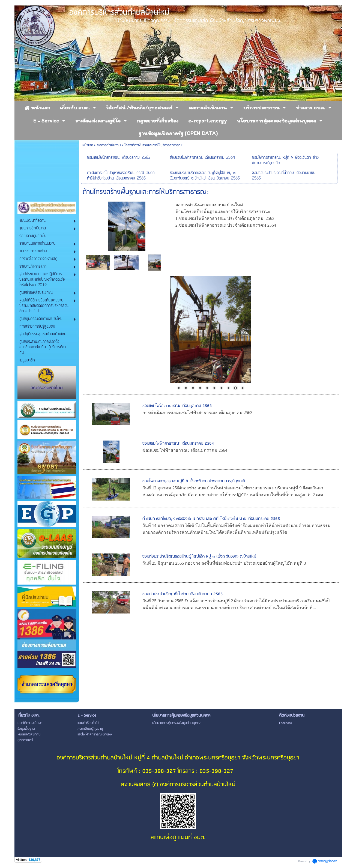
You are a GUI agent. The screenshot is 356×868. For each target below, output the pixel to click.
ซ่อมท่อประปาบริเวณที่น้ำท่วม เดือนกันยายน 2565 (183, 594)
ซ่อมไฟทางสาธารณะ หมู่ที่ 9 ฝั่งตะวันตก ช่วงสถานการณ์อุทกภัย (195, 481)
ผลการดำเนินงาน (109, 145)
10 (243, 388)
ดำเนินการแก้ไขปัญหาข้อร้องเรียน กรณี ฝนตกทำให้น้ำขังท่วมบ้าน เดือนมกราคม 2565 (211, 519)
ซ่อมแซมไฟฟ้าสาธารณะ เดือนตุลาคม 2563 (177, 406)
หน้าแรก (88, 145)
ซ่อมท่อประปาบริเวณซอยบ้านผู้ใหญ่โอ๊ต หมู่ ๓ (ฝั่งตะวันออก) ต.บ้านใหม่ (199, 556)
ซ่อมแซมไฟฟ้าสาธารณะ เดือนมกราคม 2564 (178, 444)
